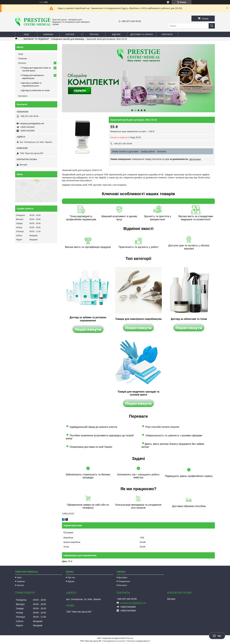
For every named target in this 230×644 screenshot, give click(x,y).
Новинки (48, 34)
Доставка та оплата (142, 34)
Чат (217, 636)
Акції (26, 34)
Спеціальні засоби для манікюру (68, 39)
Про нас (94, 34)
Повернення (124, 581)
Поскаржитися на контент (114, 641)
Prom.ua (130, 638)
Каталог (70, 34)
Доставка (123, 577)
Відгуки (116, 34)
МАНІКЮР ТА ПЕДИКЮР (36, 39)
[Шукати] (212, 26)
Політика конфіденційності (139, 641)
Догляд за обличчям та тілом (36, 90)
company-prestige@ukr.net (32, 123)
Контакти (167, 34)
